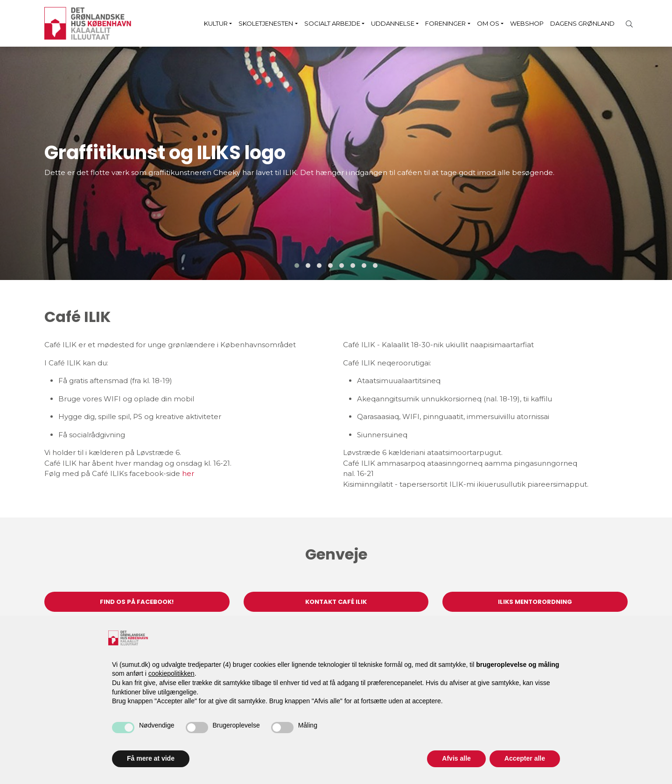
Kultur (216, 23)
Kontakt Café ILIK (336, 602)
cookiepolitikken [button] (171, 673)
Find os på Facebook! (137, 602)
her (188, 473)
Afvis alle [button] (456, 758)
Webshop (527, 23)
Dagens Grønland (582, 23)
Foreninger (445, 23)
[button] (297, 266)
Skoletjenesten (266, 23)
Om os (488, 23)
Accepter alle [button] (525, 758)
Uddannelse (393, 23)
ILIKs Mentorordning (535, 602)
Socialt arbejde (332, 23)
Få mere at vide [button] (151, 758)
